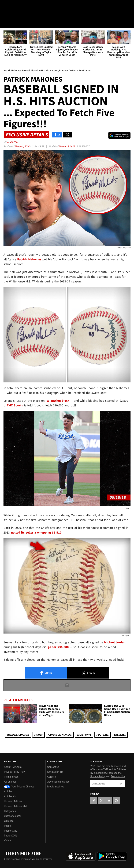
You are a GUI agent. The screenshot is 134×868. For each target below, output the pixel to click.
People (8, 826)
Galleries (9, 821)
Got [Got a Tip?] (12, 15)
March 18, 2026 (67, 146)
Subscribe (121, 784)
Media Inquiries (56, 787)
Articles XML (11, 796)
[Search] (129, 23)
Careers (51, 777)
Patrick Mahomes (18, 735)
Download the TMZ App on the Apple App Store (81, 856)
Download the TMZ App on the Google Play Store (112, 856)
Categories (10, 811)
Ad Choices (10, 782)
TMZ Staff (13, 142)
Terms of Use (11, 777)
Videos (8, 841)
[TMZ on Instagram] (31, 6)
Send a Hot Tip (55, 772)
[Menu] (5, 23)
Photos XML (11, 836)
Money (38, 735)
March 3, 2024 (22, 146)
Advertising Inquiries (58, 782)
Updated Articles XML (16, 806)
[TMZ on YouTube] (109, 801)
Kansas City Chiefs (60, 735)
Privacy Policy (98, 776)
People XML (11, 831)
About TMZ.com (13, 767)
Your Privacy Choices (19, 787)
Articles (8, 791)
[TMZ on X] (14, 6)
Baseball (120, 735)
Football (102, 735)
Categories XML (13, 816)
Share (46, 673)
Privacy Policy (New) (15, 772)
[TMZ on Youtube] (22, 6)
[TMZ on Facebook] (6, 6)
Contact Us (53, 767)
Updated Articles (13, 801)
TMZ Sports (15, 405)
